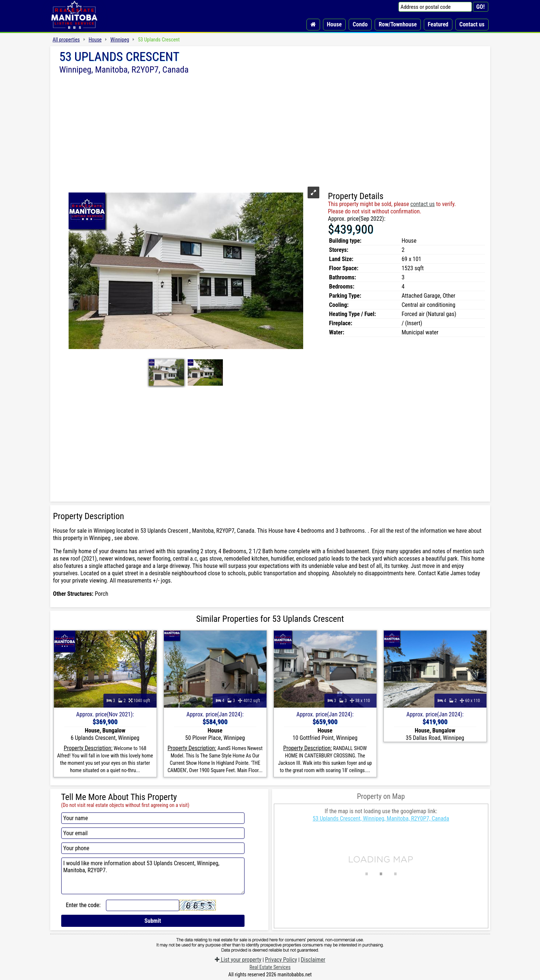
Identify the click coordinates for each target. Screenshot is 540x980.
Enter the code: (83, 905)
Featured (438, 24)
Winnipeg (120, 40)
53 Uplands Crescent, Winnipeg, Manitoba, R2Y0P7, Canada (381, 818)
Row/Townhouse (398, 24)
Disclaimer (313, 960)
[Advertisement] (270, 129)
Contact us (472, 24)
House (335, 24)
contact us (422, 204)
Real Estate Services (270, 967)
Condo (360, 24)
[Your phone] (153, 848)
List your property (238, 960)
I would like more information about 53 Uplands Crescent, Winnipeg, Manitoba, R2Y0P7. (153, 876)
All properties (66, 40)
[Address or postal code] (435, 7)
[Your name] (153, 818)
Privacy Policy (281, 960)
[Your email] (153, 833)
